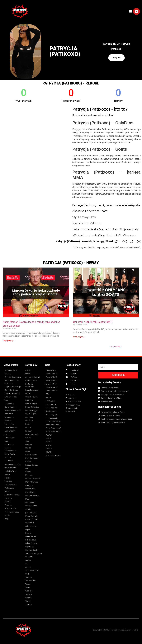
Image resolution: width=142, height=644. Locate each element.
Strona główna (115, 346)
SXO (136, 630)
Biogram (116, 58)
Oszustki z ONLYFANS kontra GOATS (93, 322)
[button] (130, 11)
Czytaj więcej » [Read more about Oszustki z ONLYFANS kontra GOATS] (79, 337)
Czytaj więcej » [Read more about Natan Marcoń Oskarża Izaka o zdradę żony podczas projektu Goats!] (9, 341)
